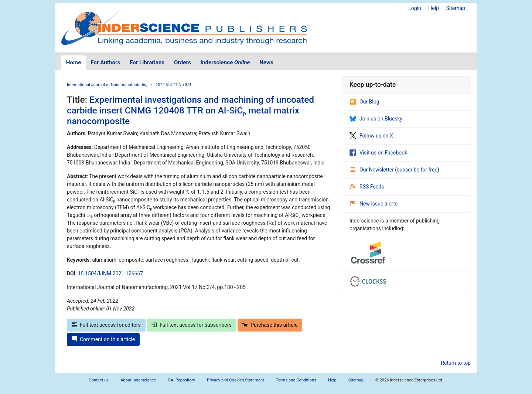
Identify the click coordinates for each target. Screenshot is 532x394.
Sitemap (456, 8)
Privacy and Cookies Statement (236, 380)
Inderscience (225, 62)
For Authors (105, 62)
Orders (183, 62)
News (266, 62)
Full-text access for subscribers (191, 325)
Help (434, 8)
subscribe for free (417, 170)
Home (74, 62)
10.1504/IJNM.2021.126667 (110, 274)
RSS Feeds (367, 187)
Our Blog (364, 102)
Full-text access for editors (106, 325)
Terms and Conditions (296, 380)
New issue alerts (374, 204)
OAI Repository (181, 380)
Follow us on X (371, 136)
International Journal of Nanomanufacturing (107, 85)
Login (415, 8)
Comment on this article (103, 339)
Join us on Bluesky (376, 119)
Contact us (99, 380)
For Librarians (147, 62)
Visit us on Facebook (378, 153)
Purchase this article (270, 325)
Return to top (456, 363)
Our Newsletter (372, 170)
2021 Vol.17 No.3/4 (173, 85)
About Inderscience (138, 380)
